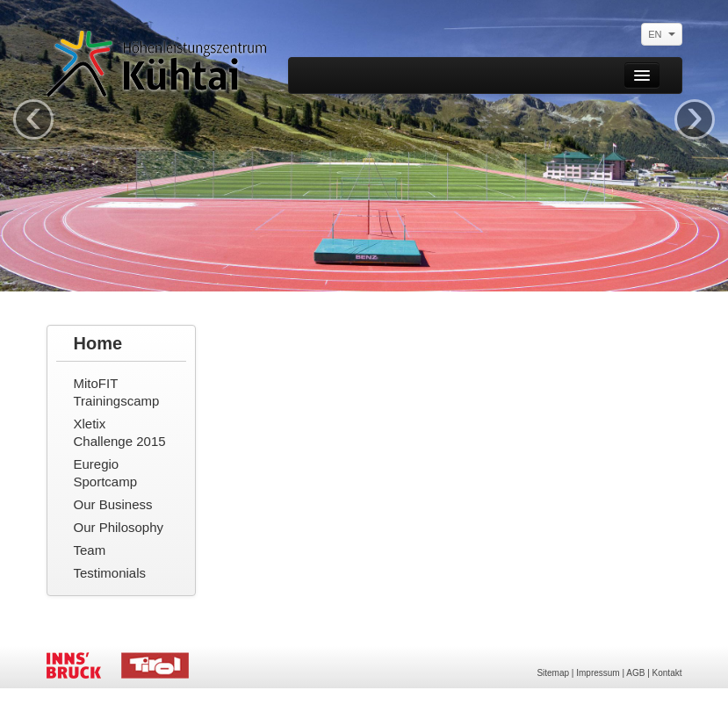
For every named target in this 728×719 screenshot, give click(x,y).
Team (90, 550)
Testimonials (110, 573)
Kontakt (667, 673)
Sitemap (553, 673)
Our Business (113, 504)
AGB (635, 673)
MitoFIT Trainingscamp (117, 392)
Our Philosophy (119, 527)
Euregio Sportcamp (106, 473)
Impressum (598, 673)
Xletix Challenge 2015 (120, 432)
